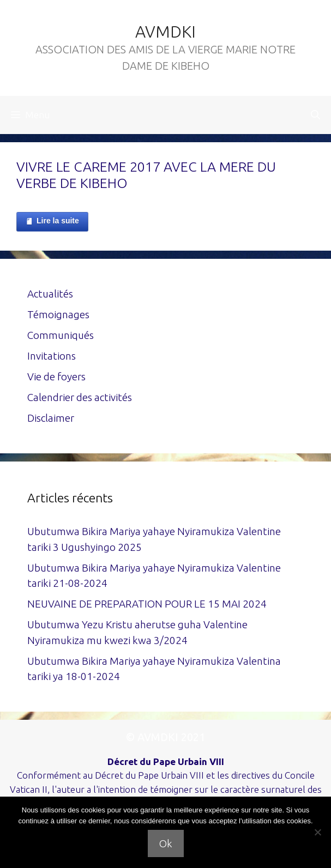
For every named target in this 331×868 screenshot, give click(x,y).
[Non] (317, 832)
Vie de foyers (56, 377)
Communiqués (61, 335)
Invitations (52, 356)
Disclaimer (51, 418)
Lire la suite (52, 221)
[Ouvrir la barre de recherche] (315, 115)
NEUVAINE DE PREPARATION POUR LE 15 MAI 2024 (147, 604)
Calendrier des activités (80, 397)
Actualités (50, 294)
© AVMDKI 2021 (165, 737)
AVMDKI (165, 32)
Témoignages (58, 314)
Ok (166, 843)
